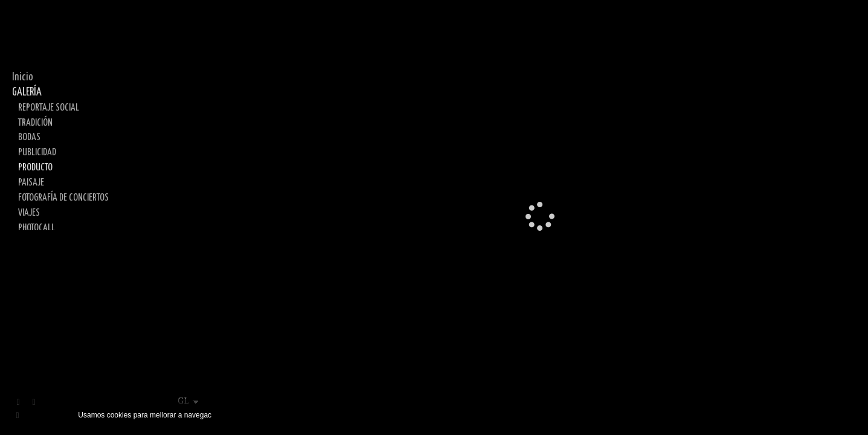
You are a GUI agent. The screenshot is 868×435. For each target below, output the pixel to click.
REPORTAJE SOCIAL (49, 108)
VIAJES (29, 213)
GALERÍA (27, 92)
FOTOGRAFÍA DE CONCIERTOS (63, 198)
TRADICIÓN (35, 123)
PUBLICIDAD (37, 152)
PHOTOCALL (37, 228)
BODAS (29, 137)
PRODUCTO (35, 167)
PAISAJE (31, 182)
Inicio (23, 77)
